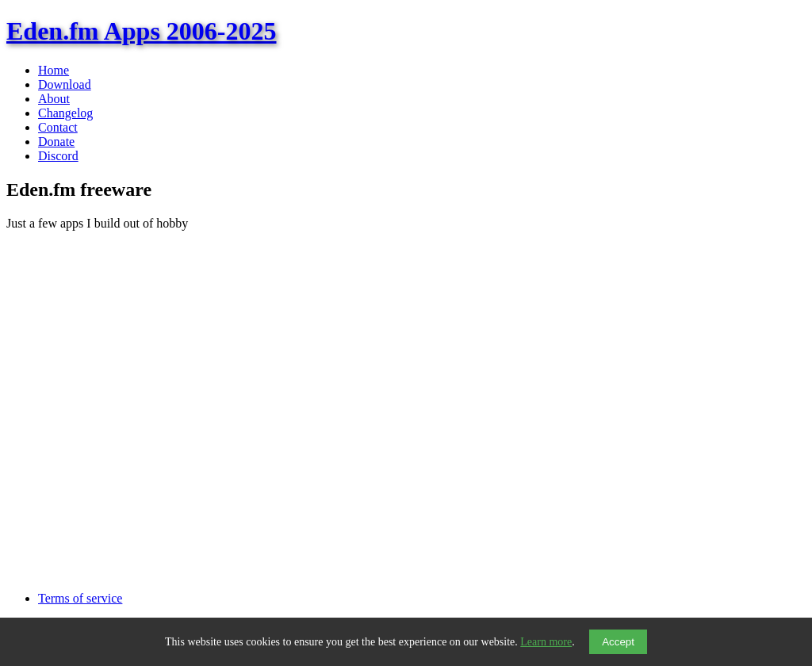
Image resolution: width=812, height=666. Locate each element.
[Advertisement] (406, 532)
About (54, 99)
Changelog (65, 113)
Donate (56, 142)
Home (54, 70)
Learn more (546, 642)
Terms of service (80, 598)
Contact (58, 127)
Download (65, 84)
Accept (618, 642)
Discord (58, 156)
